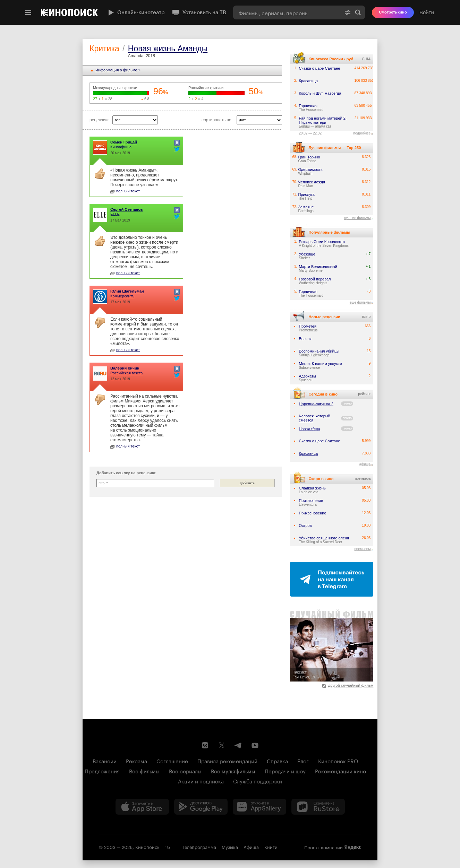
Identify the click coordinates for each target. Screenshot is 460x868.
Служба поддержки (258, 781)
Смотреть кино (393, 12)
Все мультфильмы (233, 771)
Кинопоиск (147, 847)
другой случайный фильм (348, 685)
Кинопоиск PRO (338, 761)
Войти (427, 12)
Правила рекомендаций (227, 761)
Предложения (102, 771)
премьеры (362, 549)
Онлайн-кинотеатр (136, 12)
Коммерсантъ (122, 296)
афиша (365, 464)
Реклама (137, 761)
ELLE (115, 214)
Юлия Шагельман (127, 291)
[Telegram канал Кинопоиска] (238, 745)
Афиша (251, 847)
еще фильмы (360, 302)
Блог (303, 761)
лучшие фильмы (357, 218)
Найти (358, 12)
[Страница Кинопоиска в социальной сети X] (222, 745)
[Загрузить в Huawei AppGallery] (259, 807)
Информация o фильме (116, 70)
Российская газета (126, 373)
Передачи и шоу (285, 771)
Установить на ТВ (199, 12)
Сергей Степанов (127, 209)
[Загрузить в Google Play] (201, 807)
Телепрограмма (199, 847)
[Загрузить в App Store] (142, 807)
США (366, 59)
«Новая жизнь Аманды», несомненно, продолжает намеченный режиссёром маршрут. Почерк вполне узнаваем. (144, 177)
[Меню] (28, 12)
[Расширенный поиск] (348, 12)
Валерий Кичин (125, 368)
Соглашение (172, 761)
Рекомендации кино (340, 771)
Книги (271, 847)
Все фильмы (144, 771)
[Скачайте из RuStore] (318, 807)
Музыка (230, 847)
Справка (277, 761)
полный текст (125, 191)
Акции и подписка (201, 781)
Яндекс (353, 847)
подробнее (362, 133)
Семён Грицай (124, 142)
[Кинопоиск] (69, 12)
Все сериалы (185, 771)
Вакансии (105, 761)
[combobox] (287, 12)
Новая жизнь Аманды (168, 49)
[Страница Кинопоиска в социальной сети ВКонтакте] (205, 745)
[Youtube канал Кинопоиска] (255, 745)
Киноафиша (121, 147)
